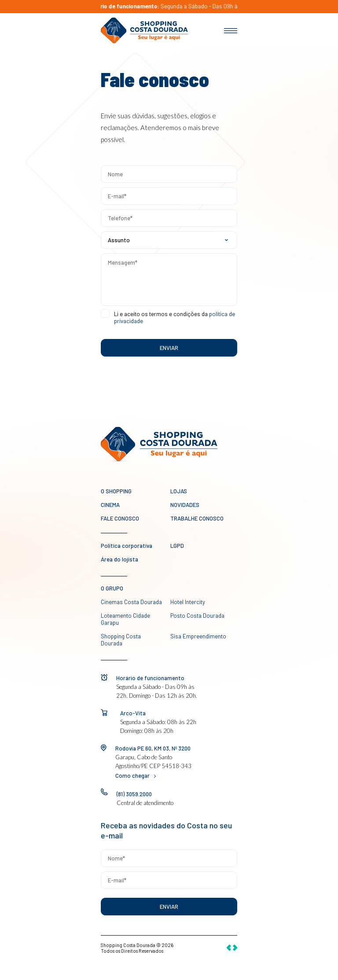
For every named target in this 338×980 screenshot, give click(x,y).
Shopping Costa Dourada (121, 640)
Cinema (110, 505)
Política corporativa (127, 546)
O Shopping (116, 491)
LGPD (177, 546)
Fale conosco (120, 518)
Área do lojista (119, 559)
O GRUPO (112, 588)
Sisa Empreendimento (198, 636)
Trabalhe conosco (197, 518)
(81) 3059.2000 (134, 794)
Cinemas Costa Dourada (131, 602)
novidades (185, 505)
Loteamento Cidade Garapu (125, 619)
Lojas (179, 491)
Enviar (169, 907)
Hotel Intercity (188, 602)
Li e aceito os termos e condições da (175, 317)
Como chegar (136, 776)
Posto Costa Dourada (197, 616)
